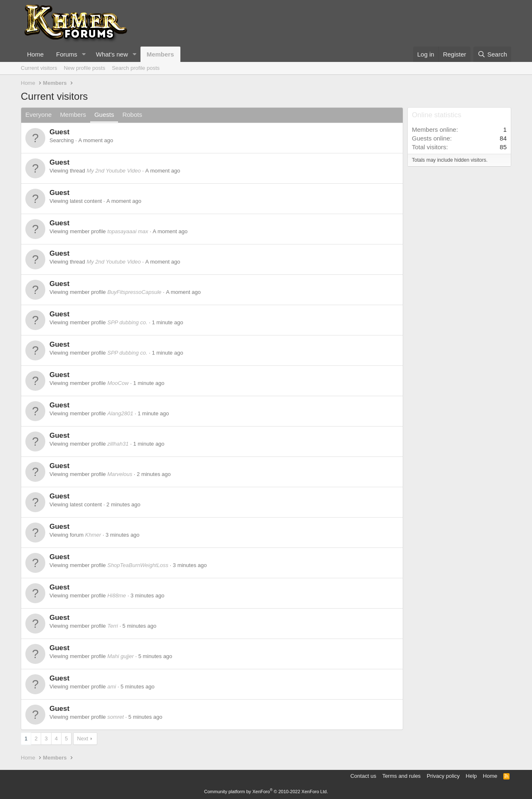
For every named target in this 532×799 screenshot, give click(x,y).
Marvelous (120, 474)
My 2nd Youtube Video (113, 171)
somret (116, 717)
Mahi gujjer (121, 656)
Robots (132, 115)
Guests (104, 115)
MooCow (118, 383)
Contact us (363, 776)
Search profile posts (136, 68)
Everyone (38, 115)
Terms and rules (401, 776)
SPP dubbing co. (127, 322)
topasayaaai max (128, 231)
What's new (112, 54)
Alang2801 (120, 413)
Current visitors (39, 68)
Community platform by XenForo (266, 792)
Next (83, 739)
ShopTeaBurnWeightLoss (138, 565)
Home (35, 54)
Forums (67, 54)
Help (472, 776)
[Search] (492, 54)
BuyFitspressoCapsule (134, 292)
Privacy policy (443, 776)
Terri (113, 626)
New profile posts (84, 68)
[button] (84, 54)
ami (112, 687)
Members (160, 54)
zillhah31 (118, 444)
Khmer (93, 535)
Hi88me (117, 596)
